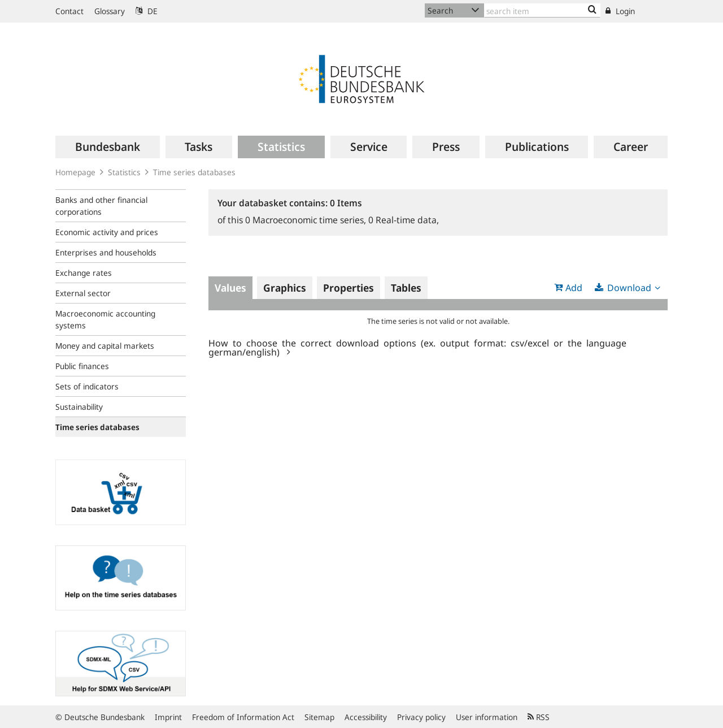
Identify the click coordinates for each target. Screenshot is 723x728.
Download (629, 288)
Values (230, 288)
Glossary (110, 11)
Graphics (285, 288)
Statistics (124, 172)
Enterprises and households (106, 252)
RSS (539, 717)
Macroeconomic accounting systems (105, 319)
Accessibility (366, 717)
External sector (83, 293)
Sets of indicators (87, 386)
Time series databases (194, 172)
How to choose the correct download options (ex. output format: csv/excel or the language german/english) (417, 347)
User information (487, 717)
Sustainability (79, 407)
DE (147, 11)
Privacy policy (421, 717)
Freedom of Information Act (243, 717)
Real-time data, (404, 220)
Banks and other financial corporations (101, 206)
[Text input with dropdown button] (542, 10)
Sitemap (319, 717)
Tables (406, 288)
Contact (69, 11)
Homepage (75, 172)
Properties (349, 288)
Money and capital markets (105, 346)
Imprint (168, 717)
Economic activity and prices (107, 232)
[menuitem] (108, 147)
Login (620, 11)
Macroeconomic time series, (307, 220)
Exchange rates (84, 273)
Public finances (82, 366)
